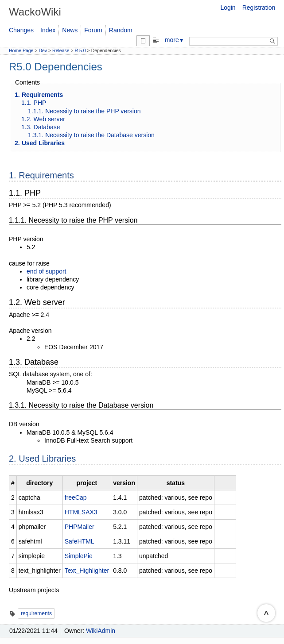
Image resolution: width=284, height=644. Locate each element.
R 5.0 (80, 50)
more (175, 40)
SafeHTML (80, 541)
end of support (47, 271)
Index (48, 30)
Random (121, 30)
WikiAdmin (101, 631)
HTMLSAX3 (81, 512)
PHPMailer (80, 527)
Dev (43, 50)
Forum (93, 30)
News (70, 30)
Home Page (21, 50)
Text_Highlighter (87, 571)
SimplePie (79, 556)
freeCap (76, 497)
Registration (259, 8)
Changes (21, 30)
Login (228, 8)
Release (61, 50)
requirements (36, 613)
